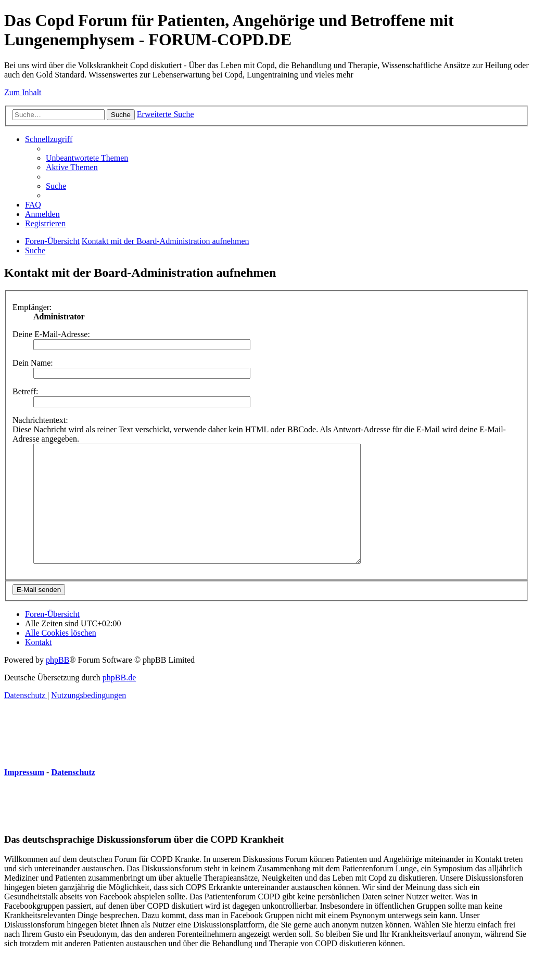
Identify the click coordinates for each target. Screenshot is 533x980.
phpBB (58, 683)
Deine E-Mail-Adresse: (51, 334)
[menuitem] (87, 158)
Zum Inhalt (23, 92)
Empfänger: (32, 307)
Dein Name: (33, 363)
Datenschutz (73, 796)
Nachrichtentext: (40, 420)
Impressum (24, 796)
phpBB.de (119, 701)
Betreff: (25, 391)
